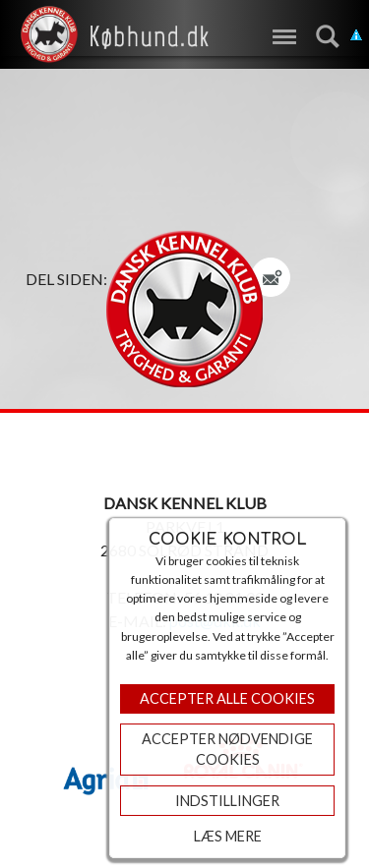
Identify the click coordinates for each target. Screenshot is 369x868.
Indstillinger (227, 801)
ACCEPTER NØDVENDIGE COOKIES (227, 750)
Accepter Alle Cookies (227, 698)
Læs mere (228, 836)
